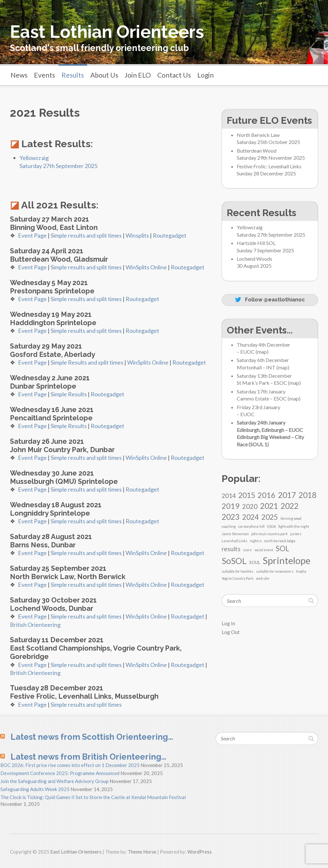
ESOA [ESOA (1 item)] (271, 526)
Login (205, 75)
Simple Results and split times (87, 362)
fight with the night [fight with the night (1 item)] (294, 526)
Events (45, 75)
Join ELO (138, 75)
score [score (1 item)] (247, 550)
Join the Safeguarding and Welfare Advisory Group (54, 781)
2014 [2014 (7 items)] (229, 496)
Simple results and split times (86, 235)
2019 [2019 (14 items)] (231, 506)
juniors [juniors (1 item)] (296, 534)
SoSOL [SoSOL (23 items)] (234, 561)
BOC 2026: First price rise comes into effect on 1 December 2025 (70, 765)
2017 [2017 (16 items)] (287, 495)
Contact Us (174, 75)
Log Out (231, 632)
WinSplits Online (146, 267)
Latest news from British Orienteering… (88, 757)
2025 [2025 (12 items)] (270, 517)
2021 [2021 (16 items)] (269, 506)
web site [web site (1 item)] (263, 578)
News (19, 75)
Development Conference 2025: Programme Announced (60, 773)
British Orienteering (35, 625)
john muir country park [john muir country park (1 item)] (270, 534)
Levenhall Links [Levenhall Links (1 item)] (234, 541)
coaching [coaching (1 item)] (229, 526)
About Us (104, 75)
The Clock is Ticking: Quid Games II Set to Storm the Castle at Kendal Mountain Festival (93, 797)
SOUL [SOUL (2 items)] (255, 562)
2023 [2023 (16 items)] (231, 517)
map (262, 352)
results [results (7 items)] (231, 549)
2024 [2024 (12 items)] (250, 517)
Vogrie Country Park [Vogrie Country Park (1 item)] (238, 578)
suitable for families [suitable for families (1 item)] (238, 571)
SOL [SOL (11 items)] (283, 548)
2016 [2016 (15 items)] (266, 495)
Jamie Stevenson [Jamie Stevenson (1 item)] (235, 534)
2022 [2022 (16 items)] (290, 506)
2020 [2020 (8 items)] (250, 506)
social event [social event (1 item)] (264, 550)
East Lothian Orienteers (107, 32)
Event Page (32, 235)
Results (73, 75)
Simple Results (69, 394)
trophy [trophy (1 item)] (301, 571)
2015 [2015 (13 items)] (247, 495)
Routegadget (170, 235)
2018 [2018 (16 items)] (307, 495)
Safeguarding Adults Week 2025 (35, 789)
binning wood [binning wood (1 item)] (291, 518)
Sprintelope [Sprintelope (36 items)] (287, 560)
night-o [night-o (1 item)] (256, 541)
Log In (228, 623)
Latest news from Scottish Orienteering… (92, 737)
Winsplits (137, 235)
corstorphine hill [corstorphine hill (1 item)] (251, 526)
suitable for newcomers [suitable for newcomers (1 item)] (275, 571)
